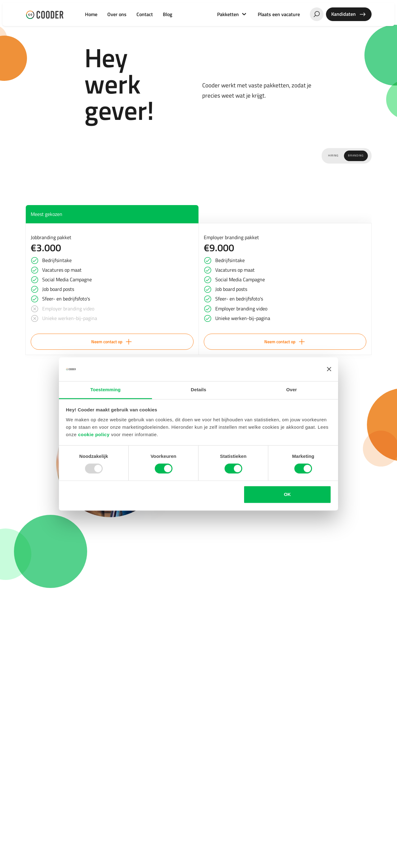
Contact (145, 14)
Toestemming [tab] (105, 390)
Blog (167, 14)
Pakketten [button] (229, 14)
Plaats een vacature (279, 14)
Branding (356, 156)
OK (287, 494)
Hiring (333, 156)
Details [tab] (198, 390)
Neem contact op (112, 342)
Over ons (117, 14)
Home (91, 14)
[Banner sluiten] (329, 369)
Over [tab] (292, 390)
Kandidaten (349, 14)
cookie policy (94, 434)
